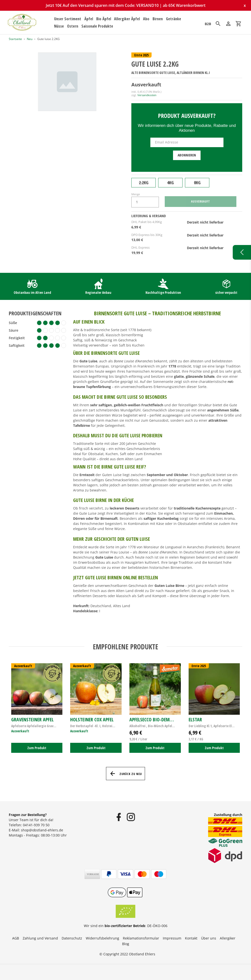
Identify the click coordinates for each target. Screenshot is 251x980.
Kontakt (191, 938)
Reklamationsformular (141, 938)
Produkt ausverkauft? (187, 116)
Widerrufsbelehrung (102, 938)
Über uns (209, 938)
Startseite (15, 39)
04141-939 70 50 (36, 825)
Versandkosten (147, 95)
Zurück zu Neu (125, 774)
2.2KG (144, 183)
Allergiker (228, 938)
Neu (30, 39)
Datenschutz (72, 938)
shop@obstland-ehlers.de (42, 830)
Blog (126, 944)
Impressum (172, 938)
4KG (170, 183)
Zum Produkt (37, 748)
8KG (197, 183)
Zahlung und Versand (40, 938)
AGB (16, 938)
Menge (136, 194)
